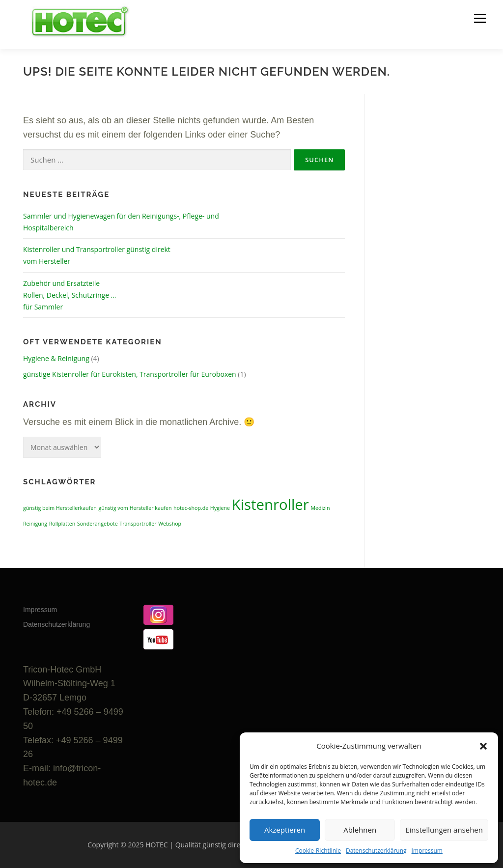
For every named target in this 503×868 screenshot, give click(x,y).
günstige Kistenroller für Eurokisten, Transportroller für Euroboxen (130, 374)
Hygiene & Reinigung (56, 358)
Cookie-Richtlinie (318, 851)
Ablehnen (360, 830)
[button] (483, 746)
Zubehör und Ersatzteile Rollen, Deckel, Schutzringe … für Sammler (70, 295)
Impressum (427, 851)
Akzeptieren (285, 830)
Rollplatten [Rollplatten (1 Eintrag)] (62, 524)
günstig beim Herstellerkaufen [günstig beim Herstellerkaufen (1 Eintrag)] (60, 508)
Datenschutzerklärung (376, 851)
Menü (480, 18)
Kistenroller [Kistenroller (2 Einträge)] (270, 504)
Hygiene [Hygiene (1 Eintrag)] (220, 508)
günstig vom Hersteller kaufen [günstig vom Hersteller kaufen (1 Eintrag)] (135, 508)
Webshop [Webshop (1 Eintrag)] (170, 524)
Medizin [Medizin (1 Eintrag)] (320, 508)
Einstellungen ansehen (444, 830)
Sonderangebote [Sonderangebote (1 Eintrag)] (98, 524)
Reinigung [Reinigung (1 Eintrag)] (35, 524)
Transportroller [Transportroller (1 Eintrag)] (138, 524)
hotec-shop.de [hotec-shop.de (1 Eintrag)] (191, 508)
